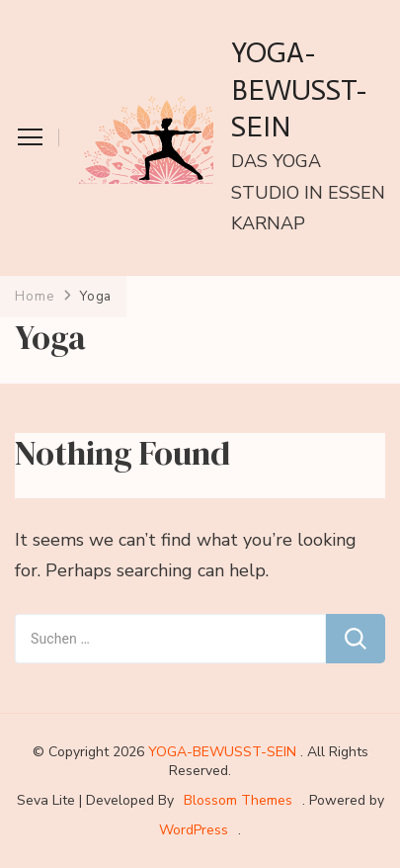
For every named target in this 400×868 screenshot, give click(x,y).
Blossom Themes (238, 800)
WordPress (194, 830)
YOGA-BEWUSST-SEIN (299, 90)
